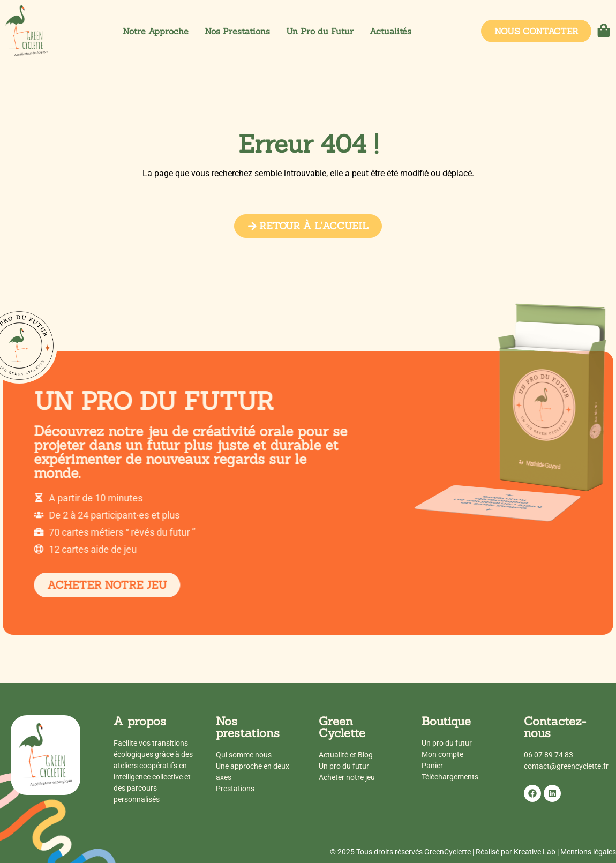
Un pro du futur (344, 766)
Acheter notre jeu (347, 777)
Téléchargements (450, 777)
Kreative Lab (535, 852)
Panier (432, 766)
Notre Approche (156, 31)
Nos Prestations (237, 31)
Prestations (235, 789)
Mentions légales (588, 852)
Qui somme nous (244, 755)
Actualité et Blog (346, 755)
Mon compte (442, 754)
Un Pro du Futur (320, 31)
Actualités (390, 31)
